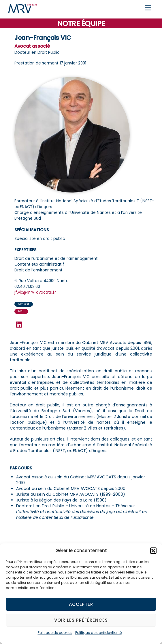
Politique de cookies (55, 633)
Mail (21, 311)
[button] (153, 551)
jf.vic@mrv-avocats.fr (35, 292)
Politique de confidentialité (98, 633)
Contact (24, 304)
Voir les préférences (81, 620)
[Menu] (148, 8)
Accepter (81, 604)
